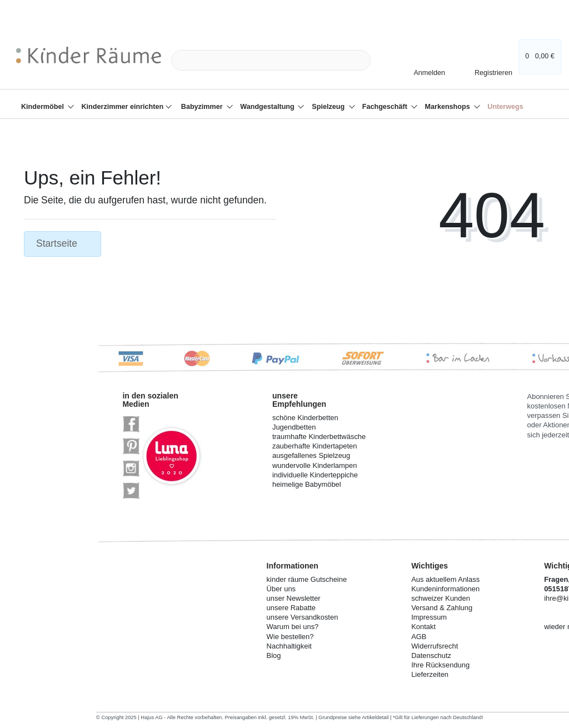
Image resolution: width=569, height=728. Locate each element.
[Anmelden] (425, 73)
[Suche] (383, 60)
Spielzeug (329, 107)
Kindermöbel (43, 107)
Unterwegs (505, 107)
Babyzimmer (203, 107)
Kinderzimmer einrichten (124, 107)
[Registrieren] (486, 69)
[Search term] (271, 60)
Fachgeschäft (386, 107)
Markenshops (449, 107)
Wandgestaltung (268, 107)
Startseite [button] (63, 243)
